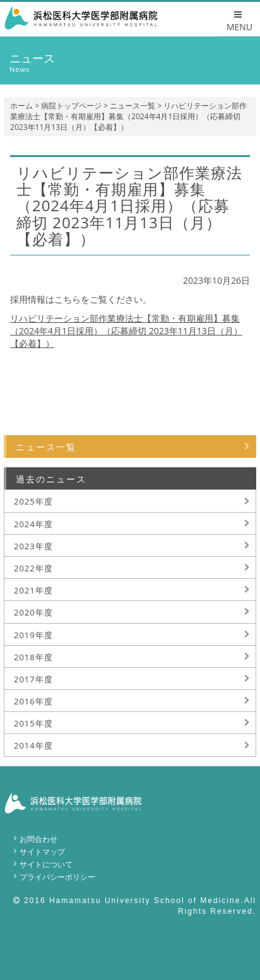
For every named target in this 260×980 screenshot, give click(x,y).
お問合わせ (38, 839)
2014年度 (33, 745)
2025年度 (33, 501)
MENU (239, 21)
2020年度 (33, 612)
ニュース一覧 (133, 106)
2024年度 (33, 524)
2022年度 (33, 568)
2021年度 (33, 590)
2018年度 (33, 657)
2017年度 (33, 679)
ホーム (21, 106)
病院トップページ (71, 106)
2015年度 (33, 723)
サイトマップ (42, 852)
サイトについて (46, 864)
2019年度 (33, 635)
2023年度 (33, 546)
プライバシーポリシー (57, 877)
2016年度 (33, 701)
